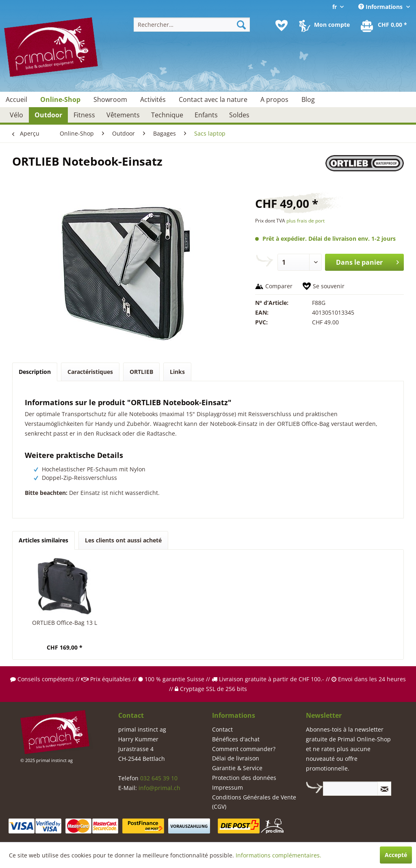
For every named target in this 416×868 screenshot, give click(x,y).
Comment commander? (244, 749)
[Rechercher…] (192, 25)
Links (177, 372)
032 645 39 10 (159, 778)
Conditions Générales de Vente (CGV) (254, 802)
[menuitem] (192, 25)
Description (35, 372)
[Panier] (384, 26)
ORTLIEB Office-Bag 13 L (65, 623)
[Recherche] (241, 25)
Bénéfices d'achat (236, 739)
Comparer (279, 286)
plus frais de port (305, 221)
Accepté (396, 855)
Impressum (227, 787)
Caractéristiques (90, 372)
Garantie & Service (237, 768)
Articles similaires (43, 540)
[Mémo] (282, 26)
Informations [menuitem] (381, 7)
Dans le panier (367, 261)
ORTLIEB (141, 372)
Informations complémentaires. (278, 855)
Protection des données (244, 778)
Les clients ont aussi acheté (123, 540)
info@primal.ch (159, 788)
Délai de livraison (236, 758)
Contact (222, 729)
